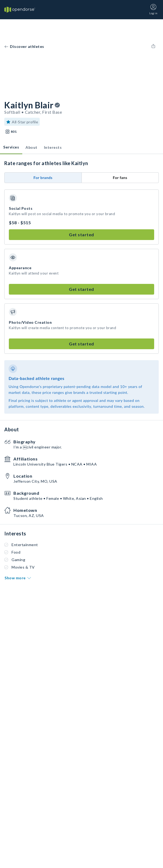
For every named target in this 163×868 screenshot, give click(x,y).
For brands (43, 178)
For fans (120, 178)
